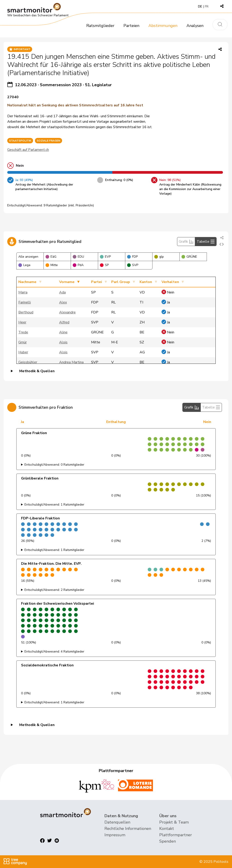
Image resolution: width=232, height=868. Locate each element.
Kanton (146, 282)
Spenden (168, 841)
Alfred (64, 322)
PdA (78, 265)
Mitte (52, 265)
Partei (97, 282)
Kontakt (167, 829)
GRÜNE (189, 257)
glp (159, 257)
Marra (23, 292)
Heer (22, 322)
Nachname (27, 282)
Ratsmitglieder (100, 26)
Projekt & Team (174, 822)
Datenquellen (117, 822)
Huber (23, 352)
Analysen (195, 26)
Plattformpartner (176, 835)
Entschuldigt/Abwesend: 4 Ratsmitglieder (54, 652)
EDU (78, 257)
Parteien (131, 26)
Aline (63, 332)
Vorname (67, 282)
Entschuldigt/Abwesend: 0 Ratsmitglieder (54, 465)
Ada (62, 292)
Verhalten (170, 282)
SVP (133, 265)
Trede (23, 332)
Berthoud (26, 312)
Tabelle (206, 242)
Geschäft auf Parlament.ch (28, 150)
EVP (105, 257)
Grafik (186, 242)
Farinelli (25, 302)
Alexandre (67, 312)
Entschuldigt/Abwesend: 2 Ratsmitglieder (54, 590)
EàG (51, 257)
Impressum (115, 835)
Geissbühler (28, 362)
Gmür (23, 342)
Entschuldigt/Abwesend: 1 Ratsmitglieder (54, 505)
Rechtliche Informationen (128, 829)
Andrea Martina (71, 362)
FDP (132, 257)
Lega (24, 265)
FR (207, 6)
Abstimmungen (163, 26)
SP (104, 265)
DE (200, 6)
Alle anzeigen (28, 257)
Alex (63, 302)
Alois (63, 342)
